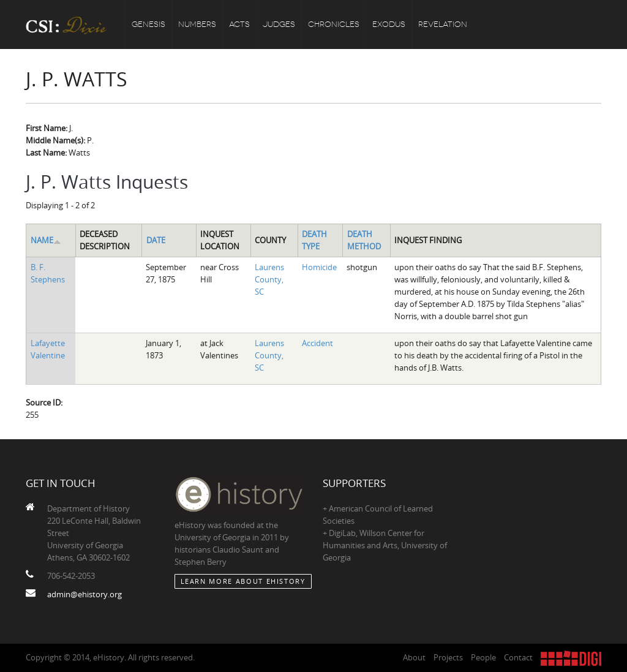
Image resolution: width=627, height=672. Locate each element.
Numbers (197, 24)
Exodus (389, 24)
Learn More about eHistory (243, 581)
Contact (518, 657)
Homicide (319, 267)
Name (46, 240)
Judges (279, 24)
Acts (239, 24)
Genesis (148, 24)
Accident (317, 343)
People (483, 657)
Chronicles (334, 24)
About (414, 657)
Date (156, 240)
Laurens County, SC (269, 279)
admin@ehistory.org (84, 594)
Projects (448, 657)
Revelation (443, 24)
